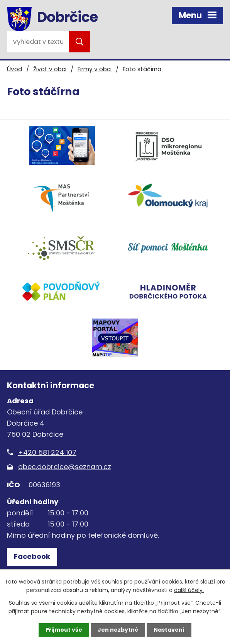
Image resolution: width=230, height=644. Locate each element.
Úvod (14, 69)
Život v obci (50, 69)
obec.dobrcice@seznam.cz (65, 467)
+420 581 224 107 (47, 452)
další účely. (189, 590)
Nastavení (169, 630)
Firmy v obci (95, 69)
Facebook (32, 556)
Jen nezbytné (118, 630)
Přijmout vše (64, 630)
